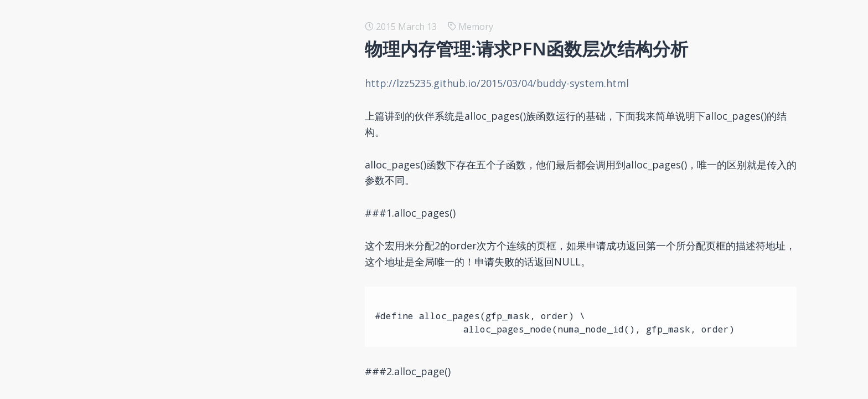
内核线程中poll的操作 (155, 284)
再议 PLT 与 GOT (146, 213)
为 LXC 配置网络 (144, 248)
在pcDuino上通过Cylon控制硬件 (176, 89)
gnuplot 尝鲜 (138, 124)
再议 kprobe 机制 (147, 195)
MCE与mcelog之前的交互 (163, 372)
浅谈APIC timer (143, 177)
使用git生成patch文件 (156, 231)
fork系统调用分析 (147, 160)
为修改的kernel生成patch (163, 337)
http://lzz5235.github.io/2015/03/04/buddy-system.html (503, 83)
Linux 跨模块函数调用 (155, 390)
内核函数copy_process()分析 (169, 142)
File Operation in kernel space (174, 301)
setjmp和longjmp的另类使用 (170, 106)
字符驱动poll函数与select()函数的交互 (187, 319)
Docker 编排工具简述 (154, 71)
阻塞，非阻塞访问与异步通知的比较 (183, 355)
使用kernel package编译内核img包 (182, 266)
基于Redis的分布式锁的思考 (167, 53)
